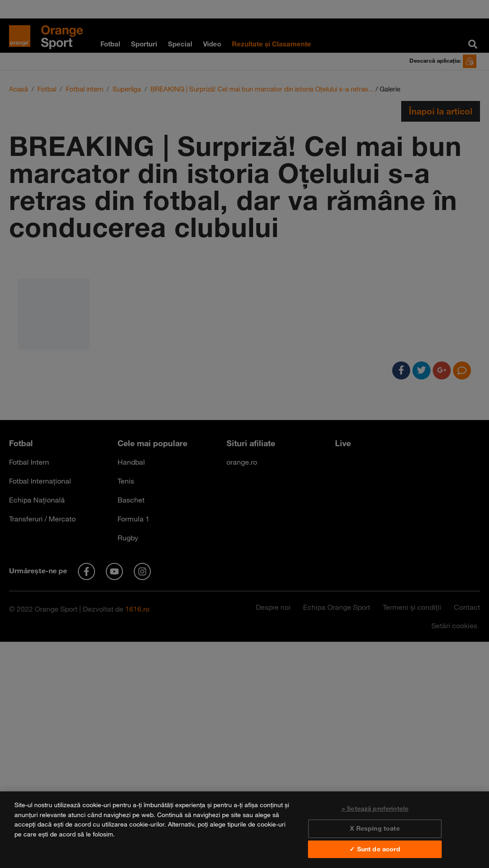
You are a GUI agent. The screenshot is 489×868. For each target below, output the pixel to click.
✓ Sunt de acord (375, 849)
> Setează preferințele (375, 809)
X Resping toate (375, 828)
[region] (244, 830)
